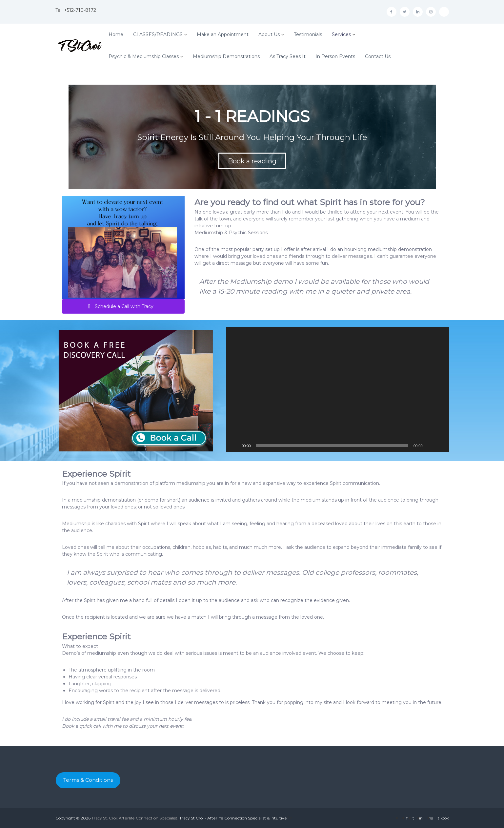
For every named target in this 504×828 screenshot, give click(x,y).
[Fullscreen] (440, 445)
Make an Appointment (223, 34)
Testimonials (308, 34)
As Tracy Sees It (288, 56)
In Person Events (335, 56)
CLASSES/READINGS (158, 34)
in (421, 818)
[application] (337, 389)
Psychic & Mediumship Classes (144, 56)
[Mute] (430, 445)
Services (341, 34)
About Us (269, 34)
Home (116, 34)
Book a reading (252, 161)
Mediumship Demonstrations (226, 56)
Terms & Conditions (88, 780)
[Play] (234, 445)
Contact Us (378, 56)
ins (430, 818)
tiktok (443, 818)
